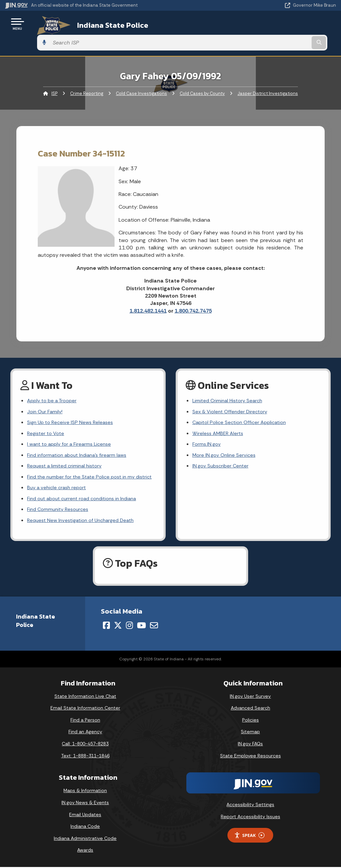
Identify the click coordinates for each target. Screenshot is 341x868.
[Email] (154, 627)
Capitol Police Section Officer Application (243, 406)
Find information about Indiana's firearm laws (81, 441)
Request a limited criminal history (67, 453)
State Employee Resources (250, 757)
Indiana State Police (102, 24)
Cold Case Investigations (141, 75)
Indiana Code (85, 828)
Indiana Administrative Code (85, 839)
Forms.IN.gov (207, 429)
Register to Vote (47, 418)
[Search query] (286, 24)
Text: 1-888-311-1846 (85, 757)
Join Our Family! (46, 394)
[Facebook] (106, 627)
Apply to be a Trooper (54, 382)
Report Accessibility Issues (250, 818)
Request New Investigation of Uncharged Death (85, 521)
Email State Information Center (85, 709)
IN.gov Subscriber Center (222, 453)
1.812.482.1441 (148, 292)
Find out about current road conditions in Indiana (87, 497)
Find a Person (85, 721)
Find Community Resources (60, 509)
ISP (54, 75)
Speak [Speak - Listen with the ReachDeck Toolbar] (249, 836)
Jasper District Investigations (268, 75)
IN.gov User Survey (250, 697)
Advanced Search (250, 709)
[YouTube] (141, 627)
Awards (85, 851)
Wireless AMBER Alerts (219, 418)
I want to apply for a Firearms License (72, 429)
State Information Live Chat (85, 697)
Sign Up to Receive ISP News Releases (72, 406)
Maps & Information (85, 792)
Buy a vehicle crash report (58, 486)
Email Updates (85, 816)
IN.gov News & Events (85, 803)
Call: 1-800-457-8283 (85, 745)
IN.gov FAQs (250, 745)
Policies (250, 721)
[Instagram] (129, 627)
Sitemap (250, 733)
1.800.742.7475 (193, 292)
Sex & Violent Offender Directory (232, 394)
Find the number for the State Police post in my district (85, 469)
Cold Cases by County (202, 75)
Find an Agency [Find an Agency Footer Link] (85, 733)
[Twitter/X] (118, 627)
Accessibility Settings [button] (250, 806)
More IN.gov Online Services (225, 441)
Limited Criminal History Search (230, 382)
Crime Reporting (87, 75)
